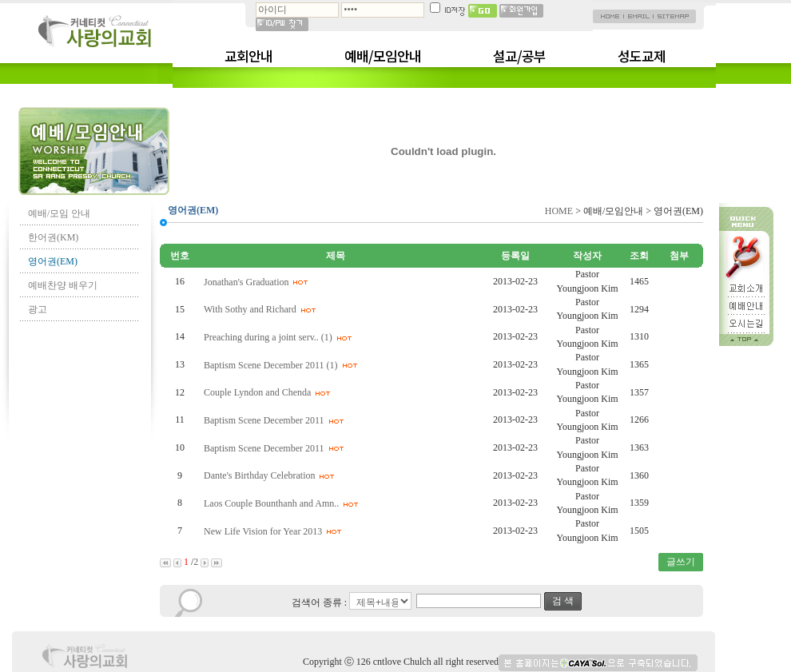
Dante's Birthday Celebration (271, 475)
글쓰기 (681, 562)
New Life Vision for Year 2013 (275, 531)
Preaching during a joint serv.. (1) (280, 337)
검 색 (563, 601)
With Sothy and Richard (262, 309)
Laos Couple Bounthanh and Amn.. (283, 503)
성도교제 (642, 56)
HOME (559, 211)
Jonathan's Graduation (258, 282)
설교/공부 (519, 56)
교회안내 (248, 56)
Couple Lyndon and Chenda (269, 392)
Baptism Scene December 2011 (276, 420)
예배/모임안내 (383, 56)
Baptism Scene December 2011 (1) (283, 365)
